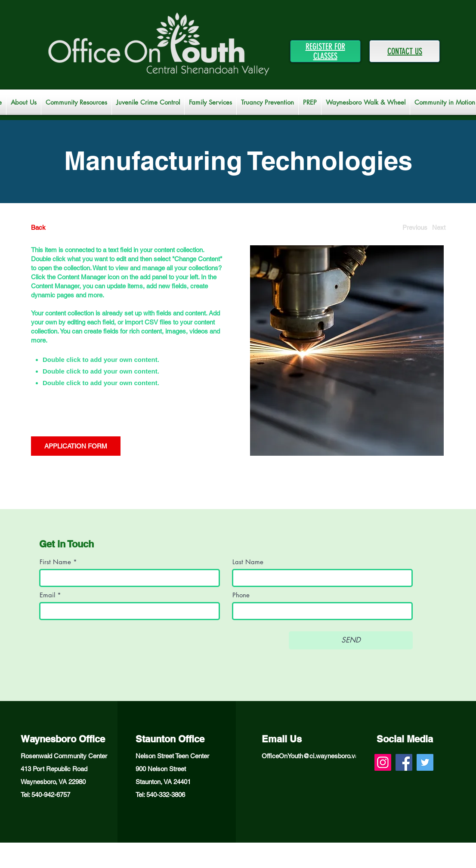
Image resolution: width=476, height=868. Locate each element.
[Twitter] (425, 762)
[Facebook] (404, 762)
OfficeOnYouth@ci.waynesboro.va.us (314, 756)
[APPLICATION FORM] (76, 446)
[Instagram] (383, 762)
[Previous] (415, 227)
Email (47, 595)
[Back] (63, 227)
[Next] (439, 227)
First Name (55, 562)
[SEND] (351, 640)
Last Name (248, 562)
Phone (241, 595)
